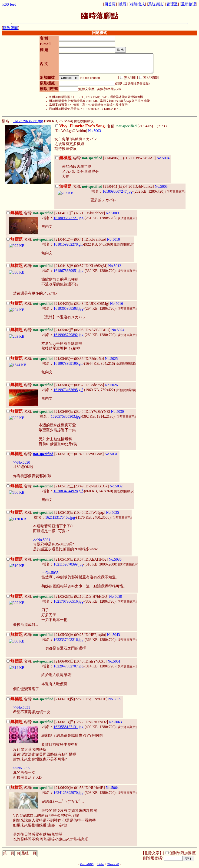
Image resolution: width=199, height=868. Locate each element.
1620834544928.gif (68, 491)
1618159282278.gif (68, 244)
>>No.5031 (42, 540)
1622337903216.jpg (68, 640)
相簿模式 (137, 4)
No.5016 (117, 304)
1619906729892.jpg (68, 335)
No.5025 (111, 359)
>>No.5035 (50, 573)
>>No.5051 (22, 707)
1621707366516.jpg (68, 601)
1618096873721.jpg (68, 218)
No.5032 (116, 486)
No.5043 (113, 635)
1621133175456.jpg (60, 517)
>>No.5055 (22, 768)
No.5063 (115, 722)
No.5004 (163, 158)
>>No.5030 (22, 462)
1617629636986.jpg (28, 121)
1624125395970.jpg (68, 793)
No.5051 (114, 661)
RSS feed (9, 4)
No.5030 (117, 411)
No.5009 (112, 213)
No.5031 (111, 454)
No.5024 (118, 330)
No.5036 (115, 559)
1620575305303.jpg (66, 416)
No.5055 (115, 699)
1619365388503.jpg (68, 308)
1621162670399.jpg (68, 564)
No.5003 (95, 131)
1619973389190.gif (68, 363)
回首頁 (110, 4)
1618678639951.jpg (68, 271)
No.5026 (111, 385)
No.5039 (116, 596)
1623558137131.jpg (68, 727)
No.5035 (113, 512)
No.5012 (115, 266)
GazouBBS (87, 864)
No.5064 (112, 788)
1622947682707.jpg (68, 666)
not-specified (43, 454)
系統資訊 (156, 4)
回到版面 (10, 28)
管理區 (172, 4)
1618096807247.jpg (117, 191)
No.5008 (161, 186)
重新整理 (189, 4)
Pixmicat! (113, 864)
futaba (100, 864)
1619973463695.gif (68, 390)
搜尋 (123, 4)
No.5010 (113, 239)
